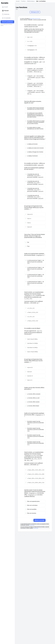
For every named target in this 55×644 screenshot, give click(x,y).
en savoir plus (32, 525)
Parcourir (5, 11)
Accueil (5, 7)
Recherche (6, 14)
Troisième (23, 1)
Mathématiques (31, 1)
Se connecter (6, 18)
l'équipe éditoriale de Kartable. (35, 19)
